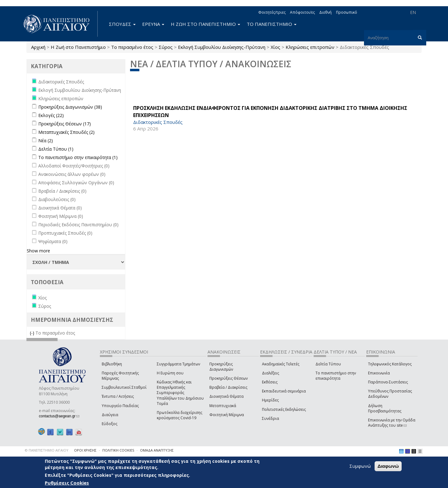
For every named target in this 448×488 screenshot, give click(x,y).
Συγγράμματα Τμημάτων (178, 364)
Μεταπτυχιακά (223, 406)
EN (413, 12)
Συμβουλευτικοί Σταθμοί (124, 387)
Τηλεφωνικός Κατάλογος (390, 364)
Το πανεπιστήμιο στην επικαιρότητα (336, 376)
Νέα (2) (46, 141)
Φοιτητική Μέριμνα (227, 415)
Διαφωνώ (388, 466)
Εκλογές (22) (51, 115)
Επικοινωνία (379, 373)
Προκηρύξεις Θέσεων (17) (65, 124)
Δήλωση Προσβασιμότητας (385, 408)
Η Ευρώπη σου (170, 373)
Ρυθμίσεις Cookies (67, 483)
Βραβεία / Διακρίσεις (228, 387)
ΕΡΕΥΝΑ (153, 24)
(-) (33, 333)
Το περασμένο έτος (132, 47)
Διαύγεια (110, 415)
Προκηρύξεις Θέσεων (229, 378)
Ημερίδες (270, 400)
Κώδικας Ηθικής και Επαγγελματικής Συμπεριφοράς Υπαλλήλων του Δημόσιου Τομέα (180, 393)
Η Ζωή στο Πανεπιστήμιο (78, 47)
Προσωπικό (347, 12)
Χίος (275, 47)
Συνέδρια (271, 418)
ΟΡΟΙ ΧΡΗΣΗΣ (85, 450)
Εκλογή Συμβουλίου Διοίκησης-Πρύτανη (222, 47)
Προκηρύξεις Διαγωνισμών (221, 367)
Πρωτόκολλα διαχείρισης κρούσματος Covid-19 (180, 415)
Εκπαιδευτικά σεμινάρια (284, 391)
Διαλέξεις (271, 373)
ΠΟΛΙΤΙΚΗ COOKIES (118, 450)
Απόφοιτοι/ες (302, 12)
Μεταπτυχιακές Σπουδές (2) (66, 132)
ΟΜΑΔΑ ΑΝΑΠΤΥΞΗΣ (157, 450)
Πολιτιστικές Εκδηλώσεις (284, 409)
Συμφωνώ (360, 466)
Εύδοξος (110, 424)
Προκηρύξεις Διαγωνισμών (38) (70, 107)
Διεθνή (325, 12)
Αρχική (38, 47)
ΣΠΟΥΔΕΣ (122, 24)
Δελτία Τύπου (328, 364)
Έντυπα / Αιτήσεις (118, 396)
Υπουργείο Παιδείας (120, 406)
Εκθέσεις (270, 382)
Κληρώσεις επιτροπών (310, 47)
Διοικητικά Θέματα (226, 396)
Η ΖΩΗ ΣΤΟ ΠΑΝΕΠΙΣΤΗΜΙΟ (205, 24)
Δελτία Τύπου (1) (56, 149)
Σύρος (166, 47)
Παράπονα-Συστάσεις (388, 382)
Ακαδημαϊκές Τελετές (281, 364)
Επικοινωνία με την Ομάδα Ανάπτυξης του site (392, 423)
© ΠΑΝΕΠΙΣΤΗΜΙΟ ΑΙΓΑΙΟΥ (47, 450)
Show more (38, 251)
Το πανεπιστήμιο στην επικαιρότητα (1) (78, 157)
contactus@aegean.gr (59, 416)
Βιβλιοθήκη (112, 364)
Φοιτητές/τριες (272, 12)
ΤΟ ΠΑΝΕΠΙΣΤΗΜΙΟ (272, 24)
